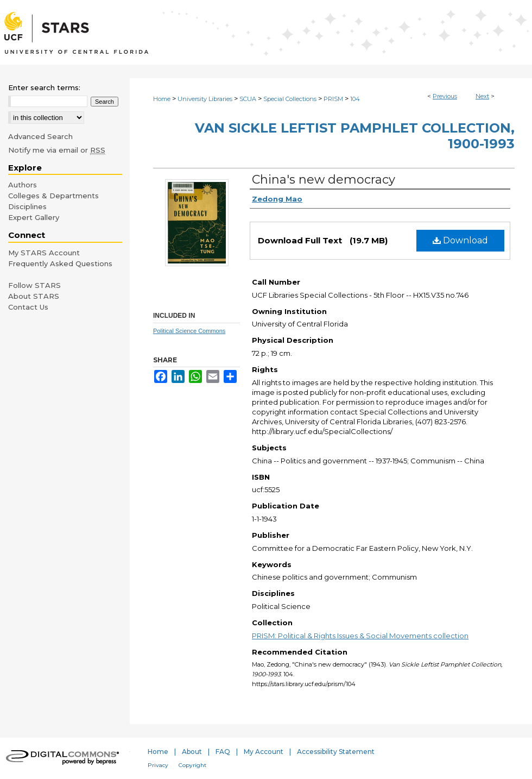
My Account (264, 752)
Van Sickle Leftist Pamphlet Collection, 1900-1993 (355, 136)
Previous (445, 96)
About (192, 752)
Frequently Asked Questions (60, 263)
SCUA (248, 99)
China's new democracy (324, 180)
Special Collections (290, 99)
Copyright (192, 765)
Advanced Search (40, 136)
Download (460, 240)
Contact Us (28, 307)
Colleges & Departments (53, 196)
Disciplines (27, 206)
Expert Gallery (34, 217)
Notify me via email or (57, 150)
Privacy (158, 765)
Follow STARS (34, 285)
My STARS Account (44, 253)
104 (355, 99)
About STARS (34, 296)
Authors (23, 185)
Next (482, 96)
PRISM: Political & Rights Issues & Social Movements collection (360, 636)
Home (162, 99)
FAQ (223, 752)
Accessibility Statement (336, 752)
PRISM (333, 99)
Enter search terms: (44, 87)
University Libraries (205, 99)
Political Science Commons (189, 331)
